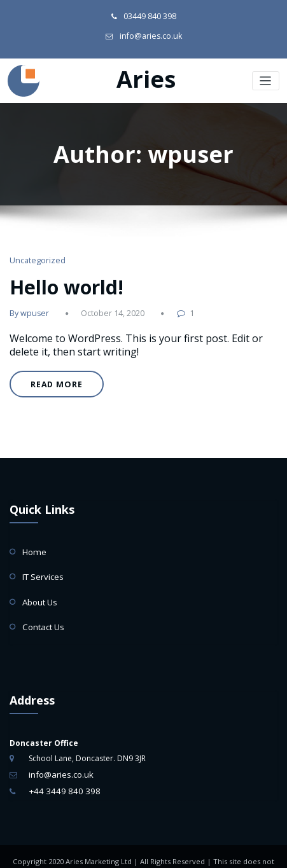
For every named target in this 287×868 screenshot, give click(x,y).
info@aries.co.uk (151, 34)
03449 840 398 (150, 16)
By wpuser (28, 304)
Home (33, 538)
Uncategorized (35, 256)
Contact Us (42, 608)
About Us (39, 585)
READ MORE (52, 375)
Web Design (168, 852)
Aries (146, 76)
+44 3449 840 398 (60, 768)
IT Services (41, 561)
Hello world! (60, 279)
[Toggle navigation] (266, 77)
